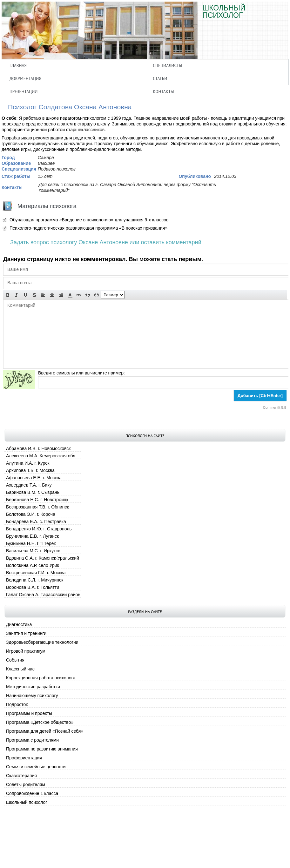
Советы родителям (26, 784)
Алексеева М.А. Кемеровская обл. (41, 456)
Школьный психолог (27, 802)
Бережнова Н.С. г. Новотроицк (37, 500)
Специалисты (168, 65)
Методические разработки (33, 687)
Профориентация (24, 758)
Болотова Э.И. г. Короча (31, 514)
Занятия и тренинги (26, 633)
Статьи (160, 78)
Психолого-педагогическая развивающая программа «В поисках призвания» (88, 228)
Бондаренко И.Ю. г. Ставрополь (39, 529)
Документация (25, 78)
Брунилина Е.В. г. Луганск (32, 536)
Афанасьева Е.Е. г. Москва (34, 478)
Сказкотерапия (21, 776)
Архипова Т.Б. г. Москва (30, 470)
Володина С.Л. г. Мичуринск (35, 580)
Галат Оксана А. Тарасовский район (43, 595)
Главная (18, 65)
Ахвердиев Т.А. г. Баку (29, 485)
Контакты (164, 91)
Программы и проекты (29, 713)
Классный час (20, 669)
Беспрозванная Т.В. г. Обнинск (37, 507)
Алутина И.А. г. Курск (28, 463)
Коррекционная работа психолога (41, 678)
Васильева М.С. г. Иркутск (33, 551)
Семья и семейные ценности (36, 767)
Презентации (24, 91)
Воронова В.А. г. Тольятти (33, 587)
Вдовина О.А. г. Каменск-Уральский (43, 558)
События (15, 660)
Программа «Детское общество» (40, 722)
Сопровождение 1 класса (32, 793)
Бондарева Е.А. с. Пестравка (36, 521)
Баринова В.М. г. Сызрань (33, 492)
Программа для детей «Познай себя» (45, 731)
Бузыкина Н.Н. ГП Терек (31, 543)
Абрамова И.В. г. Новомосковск (38, 448)
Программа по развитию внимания (42, 749)
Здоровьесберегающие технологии (42, 642)
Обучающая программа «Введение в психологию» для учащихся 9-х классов (89, 220)
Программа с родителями (32, 740)
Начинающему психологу (32, 696)
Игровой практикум (26, 651)
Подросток (17, 704)
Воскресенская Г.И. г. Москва (36, 573)
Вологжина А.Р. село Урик (33, 565)
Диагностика (19, 624)
